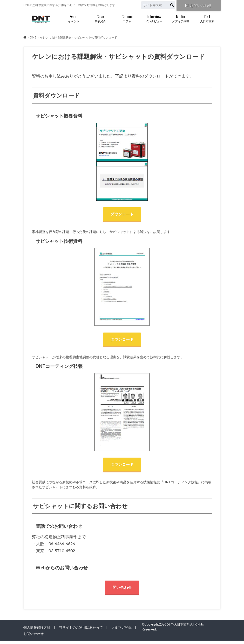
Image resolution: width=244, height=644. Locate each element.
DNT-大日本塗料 (179, 628)
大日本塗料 (207, 18)
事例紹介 (100, 18)
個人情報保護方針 (37, 631)
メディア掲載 (181, 18)
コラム (127, 18)
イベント (74, 18)
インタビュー (154, 18)
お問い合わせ (199, 5)
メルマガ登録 (121, 631)
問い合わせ (122, 590)
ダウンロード (122, 214)
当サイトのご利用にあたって (81, 631)
